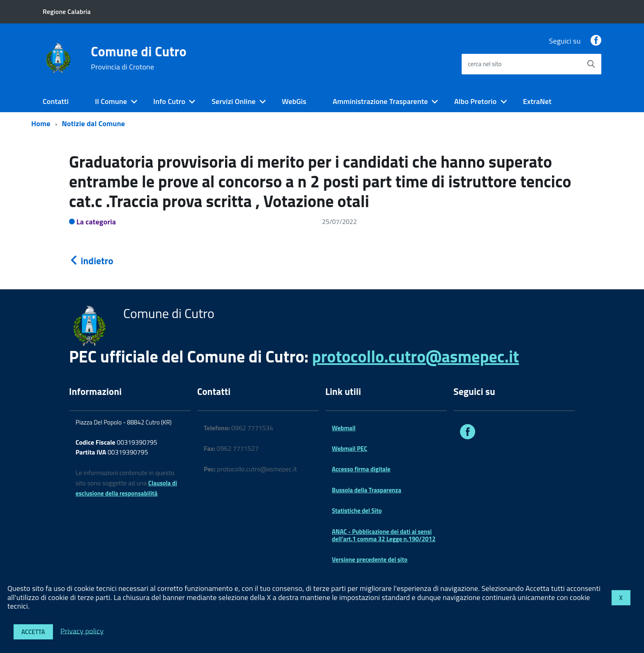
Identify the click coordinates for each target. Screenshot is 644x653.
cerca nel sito (485, 64)
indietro (91, 261)
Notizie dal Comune (94, 123)
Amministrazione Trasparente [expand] (380, 101)
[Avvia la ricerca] (591, 64)
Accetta (33, 632)
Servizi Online (233, 101)
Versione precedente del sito (370, 560)
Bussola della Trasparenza (367, 490)
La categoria (96, 222)
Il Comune (111, 101)
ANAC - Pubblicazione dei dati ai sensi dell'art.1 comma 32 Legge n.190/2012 (384, 535)
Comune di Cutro (139, 58)
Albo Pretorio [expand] (475, 101)
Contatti (56, 101)
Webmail (344, 428)
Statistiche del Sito (357, 511)
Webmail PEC (350, 449)
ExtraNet (537, 101)
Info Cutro (169, 101)
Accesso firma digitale (361, 469)
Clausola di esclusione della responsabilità (126, 488)
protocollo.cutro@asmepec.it (416, 356)
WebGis (294, 101)
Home (41, 123)
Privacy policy (82, 631)
